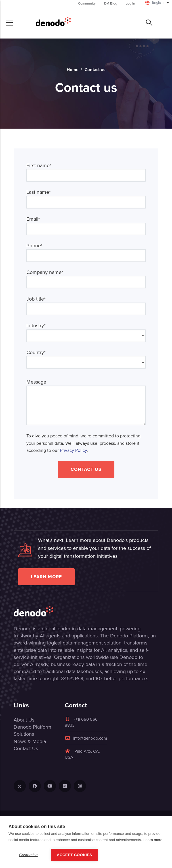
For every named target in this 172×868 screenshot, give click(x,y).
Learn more (46, 577)
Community (87, 3)
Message (36, 382)
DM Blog (111, 3)
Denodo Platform (32, 727)
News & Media (30, 741)
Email (33, 219)
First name (39, 166)
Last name (38, 192)
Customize (28, 855)
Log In (130, 3)
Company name (45, 272)
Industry (36, 326)
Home (73, 70)
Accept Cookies (74, 855)
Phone (34, 246)
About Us (24, 720)
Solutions (24, 734)
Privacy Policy (73, 450)
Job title (36, 299)
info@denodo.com (86, 738)
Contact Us (86, 469)
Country (36, 353)
